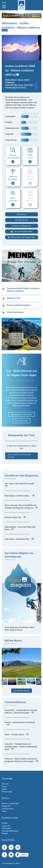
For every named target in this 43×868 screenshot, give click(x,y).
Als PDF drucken (21, 220)
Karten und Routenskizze (13, 180)
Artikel (4, 811)
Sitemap (5, 833)
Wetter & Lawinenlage (10, 803)
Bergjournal (6, 806)
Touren (4, 786)
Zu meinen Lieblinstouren (21, 226)
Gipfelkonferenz (8, 809)
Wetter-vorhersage (13, 202)
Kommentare (21, 214)
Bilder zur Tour (30, 159)
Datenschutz (6, 828)
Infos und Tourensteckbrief (13, 159)
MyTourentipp (7, 792)
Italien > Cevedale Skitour (14, 734)
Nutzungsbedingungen (10, 831)
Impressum (6, 826)
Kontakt (5, 823)
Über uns (5, 784)
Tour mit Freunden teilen (21, 231)
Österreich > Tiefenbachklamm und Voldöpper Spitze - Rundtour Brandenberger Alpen (21, 746)
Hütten (4, 789)
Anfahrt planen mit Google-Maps (21, 237)
